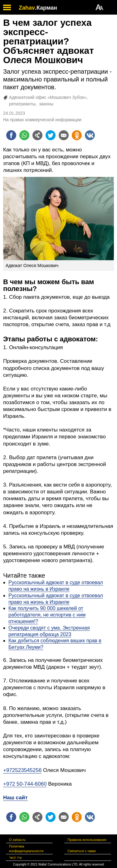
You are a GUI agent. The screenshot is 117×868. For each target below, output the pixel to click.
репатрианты (22, 104)
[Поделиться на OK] (77, 135)
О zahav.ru (17, 840)
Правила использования (87, 840)
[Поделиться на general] (37, 135)
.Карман (46, 8)
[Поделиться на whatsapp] (24, 135)
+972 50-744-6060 (25, 784)
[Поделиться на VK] (90, 135)
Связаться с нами (81, 851)
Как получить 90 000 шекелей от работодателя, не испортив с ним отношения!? (47, 615)
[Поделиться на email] (64, 135)
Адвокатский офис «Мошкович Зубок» (48, 97)
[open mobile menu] (7, 7)
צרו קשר (15, 857)
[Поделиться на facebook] (11, 135)
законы (46, 104)
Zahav (27, 8)
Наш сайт (15, 798)
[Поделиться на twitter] (51, 135)
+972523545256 (22, 770)
